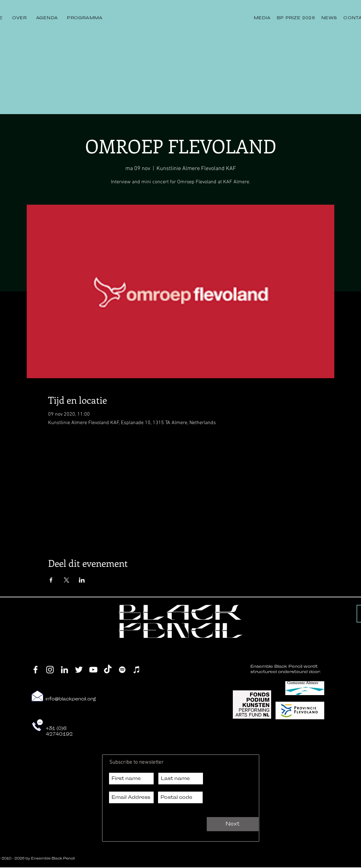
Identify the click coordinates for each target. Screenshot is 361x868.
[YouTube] (93, 670)
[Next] (233, 824)
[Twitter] (79, 670)
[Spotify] (122, 670)
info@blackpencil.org (71, 699)
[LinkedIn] (64, 670)
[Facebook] (36, 670)
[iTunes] (137, 670)
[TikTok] (108, 670)
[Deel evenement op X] (66, 580)
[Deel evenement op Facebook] (51, 580)
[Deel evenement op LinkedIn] (82, 580)
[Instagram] (50, 670)
